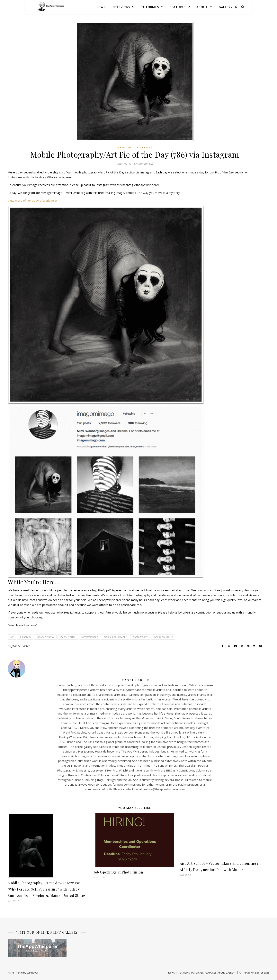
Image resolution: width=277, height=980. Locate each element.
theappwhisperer (163, 637)
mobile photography (115, 637)
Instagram (25, 637)
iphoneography (45, 637)
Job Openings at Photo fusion (118, 872)
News (101, 7)
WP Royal (32, 973)
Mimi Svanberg (89, 637)
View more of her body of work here (32, 200)
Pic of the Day (140, 148)
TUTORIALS (150, 7)
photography (140, 637)
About (202, 7)
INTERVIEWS (121, 7)
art (12, 637)
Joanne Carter (68, 637)
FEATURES (178, 7)
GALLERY (226, 7)
